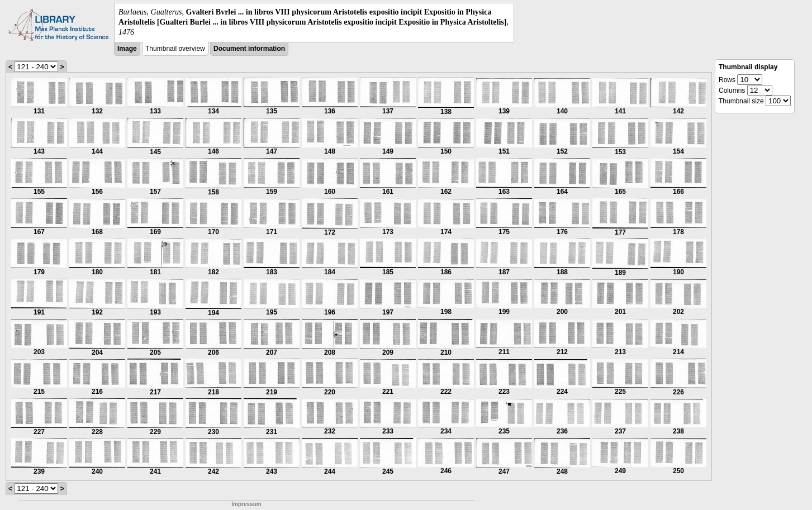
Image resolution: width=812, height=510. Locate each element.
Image (127, 49)
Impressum (246, 504)
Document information (249, 49)
